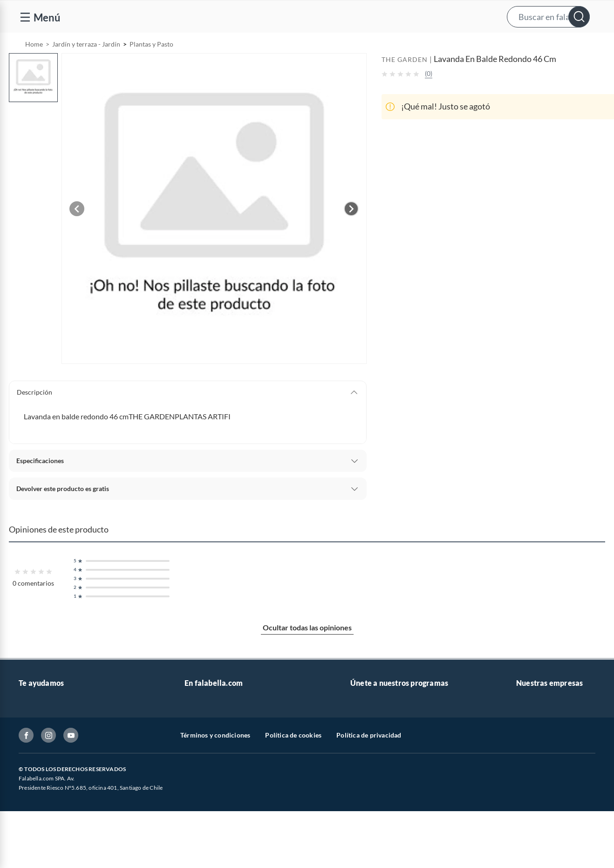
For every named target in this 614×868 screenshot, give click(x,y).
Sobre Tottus (534, 757)
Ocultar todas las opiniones (307, 651)
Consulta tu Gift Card (50, 861)
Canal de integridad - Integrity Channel (75, 817)
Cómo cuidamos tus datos (56, 846)
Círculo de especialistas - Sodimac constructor (417, 772)
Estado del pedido (44, 787)
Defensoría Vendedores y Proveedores (74, 831)
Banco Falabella (539, 817)
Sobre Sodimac (538, 742)
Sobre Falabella (538, 727)
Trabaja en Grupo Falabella (223, 772)
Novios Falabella (374, 742)
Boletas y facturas (44, 772)
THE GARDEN (405, 83)
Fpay (523, 846)
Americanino (203, 861)
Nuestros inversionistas (218, 742)
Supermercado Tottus (547, 787)
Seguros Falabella (541, 831)
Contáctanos (37, 727)
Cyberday (198, 817)
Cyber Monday (206, 787)
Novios (557, 45)
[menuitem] (498, 45)
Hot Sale (197, 831)
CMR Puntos (369, 727)
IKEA (524, 802)
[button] (306, 17)
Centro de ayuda (42, 742)
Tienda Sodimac (539, 772)
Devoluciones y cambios (54, 757)
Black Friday (202, 802)
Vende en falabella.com (431, 45)
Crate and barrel (208, 846)
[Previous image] (77, 232)
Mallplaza (530, 861)
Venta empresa (206, 757)
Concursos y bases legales (56, 802)
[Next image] (351, 232)
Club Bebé (365, 757)
